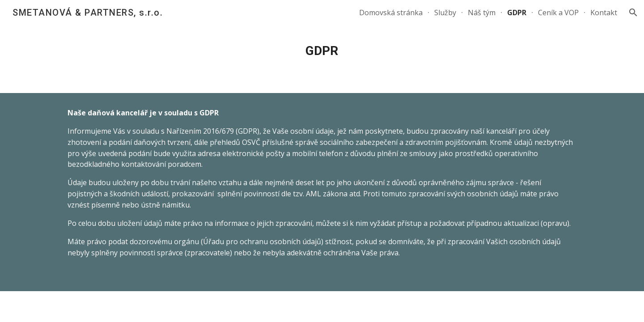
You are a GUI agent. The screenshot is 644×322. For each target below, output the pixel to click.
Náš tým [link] (482, 13)
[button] (633, 13)
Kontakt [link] (604, 13)
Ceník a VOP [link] (558, 13)
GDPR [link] (517, 13)
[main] (322, 51)
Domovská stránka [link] (391, 13)
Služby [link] (445, 13)
